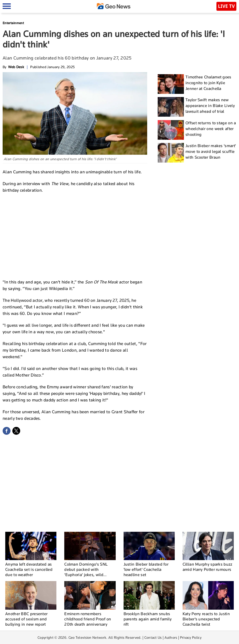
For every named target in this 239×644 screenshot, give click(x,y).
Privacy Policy (191, 637)
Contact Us (153, 637)
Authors (171, 637)
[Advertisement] (75, 235)
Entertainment (13, 23)
